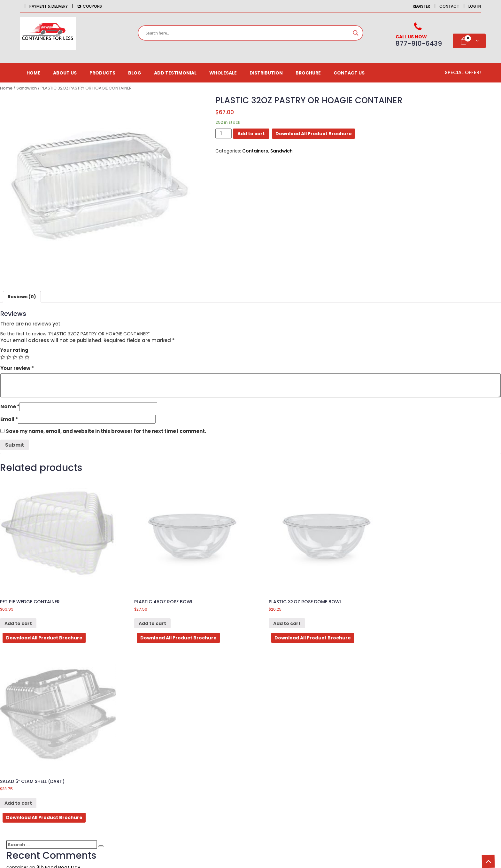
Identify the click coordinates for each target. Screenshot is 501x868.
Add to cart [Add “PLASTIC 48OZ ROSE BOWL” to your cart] (148, 618)
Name (10, 407)
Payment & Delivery (49, 6)
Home (33, 73)
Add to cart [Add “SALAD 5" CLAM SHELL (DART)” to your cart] (407, 618)
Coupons (89, 6)
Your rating (14, 350)
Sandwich (27, 88)
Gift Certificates (206, 763)
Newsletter (200, 752)
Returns (298, 752)
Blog (135, 73)
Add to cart (251, 134)
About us (65, 73)
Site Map (299, 763)
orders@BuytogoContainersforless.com (88, 806)
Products (102, 73)
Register (421, 6)
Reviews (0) (22, 297)
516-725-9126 (89, 784)
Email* (430, 764)
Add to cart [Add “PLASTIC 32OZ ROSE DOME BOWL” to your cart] (277, 618)
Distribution (266, 73)
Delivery (298, 741)
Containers (255, 151)
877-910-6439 (78, 775)
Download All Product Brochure (314, 134)
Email (9, 419)
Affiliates (198, 741)
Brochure (308, 73)
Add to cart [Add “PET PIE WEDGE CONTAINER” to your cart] (18, 618)
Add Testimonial (175, 73)
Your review (17, 368)
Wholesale (223, 73)
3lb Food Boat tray (58, 682)
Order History (203, 730)
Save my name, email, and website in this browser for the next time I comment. (106, 431)
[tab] (22, 297)
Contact (449, 6)
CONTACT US (349, 73)
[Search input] (248, 33)
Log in (475, 6)
